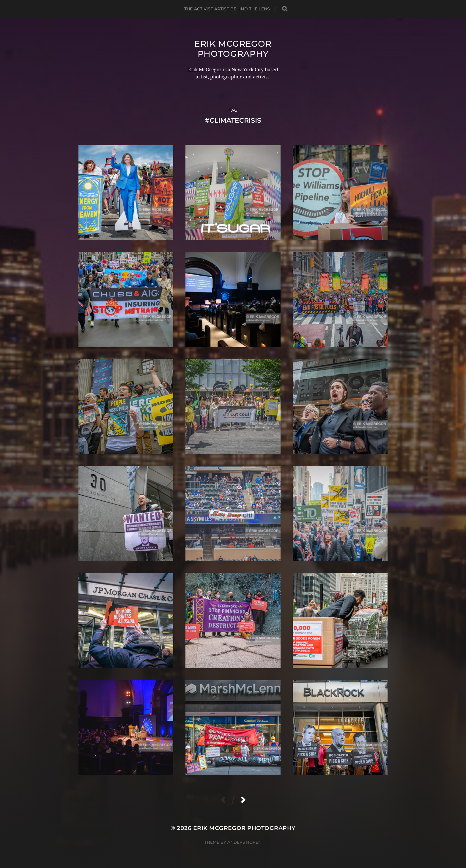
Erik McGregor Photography (233, 49)
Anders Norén (244, 842)
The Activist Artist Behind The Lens (227, 9)
